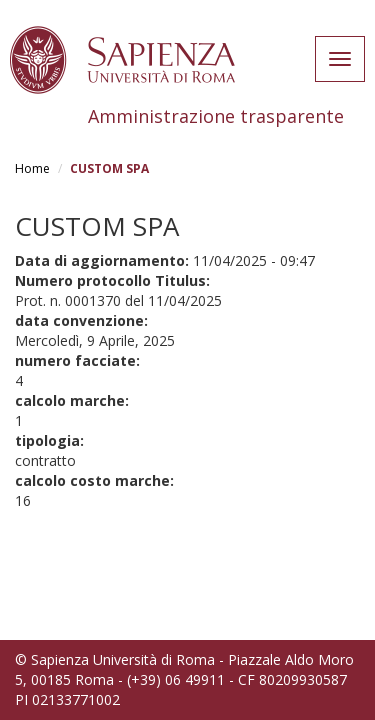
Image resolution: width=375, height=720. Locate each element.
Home (32, 168)
